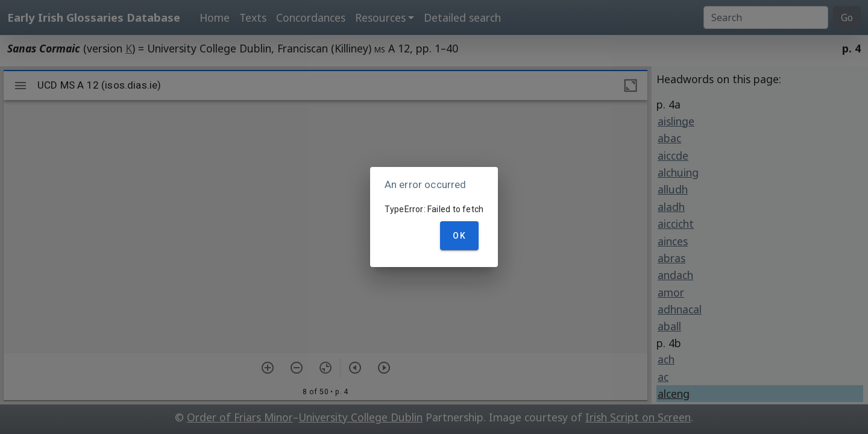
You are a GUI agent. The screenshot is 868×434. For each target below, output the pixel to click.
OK (459, 236)
